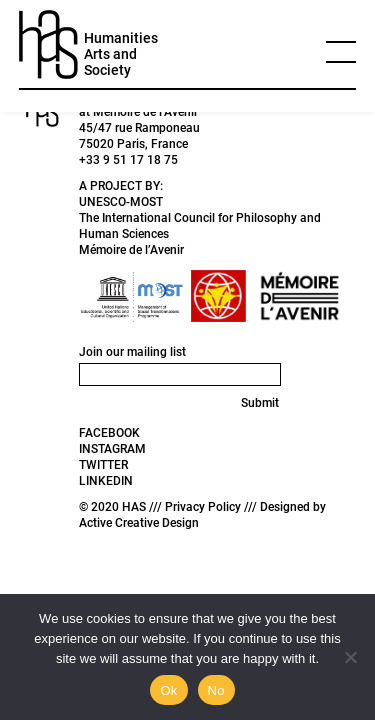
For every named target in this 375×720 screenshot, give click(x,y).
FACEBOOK (109, 433)
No (216, 690)
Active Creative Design (139, 523)
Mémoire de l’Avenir (131, 250)
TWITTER (103, 465)
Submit (260, 403)
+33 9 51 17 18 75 (128, 160)
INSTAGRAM (112, 449)
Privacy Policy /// (212, 507)
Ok (168, 690)
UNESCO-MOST (121, 202)
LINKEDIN (106, 481)
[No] (350, 657)
